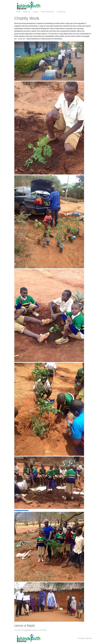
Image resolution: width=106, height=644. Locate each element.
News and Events (48, 12)
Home (18, 12)
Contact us (61, 12)
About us (27, 12)
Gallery (36, 12)
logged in (28, 630)
